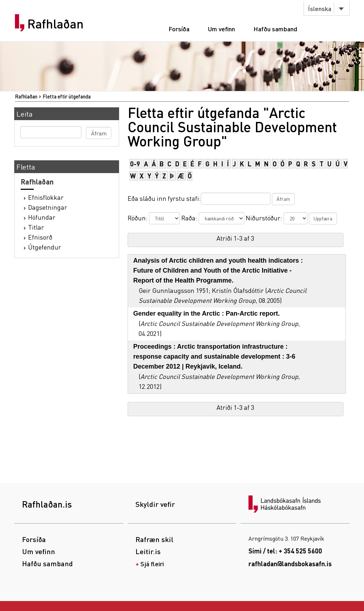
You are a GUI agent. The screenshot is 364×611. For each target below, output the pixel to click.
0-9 (135, 164)
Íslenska (320, 8)
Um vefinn (221, 29)
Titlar (36, 227)
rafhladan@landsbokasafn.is (290, 564)
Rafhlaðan (55, 24)
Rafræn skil (154, 539)
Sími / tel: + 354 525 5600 (285, 551)
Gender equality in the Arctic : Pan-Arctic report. (207, 313)
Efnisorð (40, 237)
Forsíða (179, 29)
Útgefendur (45, 247)
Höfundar (42, 217)
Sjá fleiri (152, 564)
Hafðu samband (275, 29)
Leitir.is (148, 551)
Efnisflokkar (46, 197)
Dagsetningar (48, 207)
